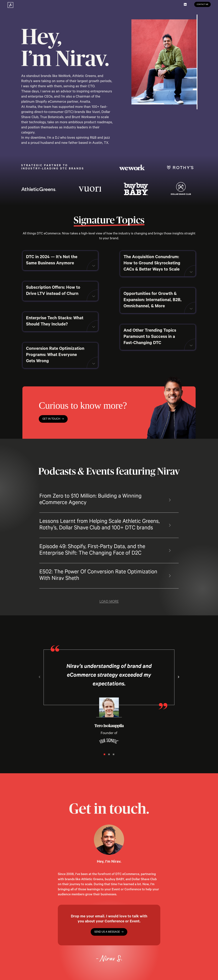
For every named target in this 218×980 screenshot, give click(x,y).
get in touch (53, 419)
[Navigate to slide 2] (109, 754)
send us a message (109, 932)
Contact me (202, 5)
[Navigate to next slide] (178, 677)
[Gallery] (109, 699)
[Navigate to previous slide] (40, 677)
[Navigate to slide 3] (114, 754)
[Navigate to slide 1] (104, 754)
